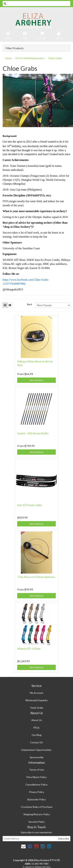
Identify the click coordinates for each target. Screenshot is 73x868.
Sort (30, 304)
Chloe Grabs (55, 58)
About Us (37, 720)
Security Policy (37, 822)
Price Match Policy (36, 777)
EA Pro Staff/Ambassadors (30, 58)
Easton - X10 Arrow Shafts (33, 433)
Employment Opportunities (36, 750)
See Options (36, 380)
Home (9, 58)
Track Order (37, 708)
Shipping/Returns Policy (37, 814)
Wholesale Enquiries (36, 700)
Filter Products (15, 48)
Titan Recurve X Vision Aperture (36, 577)
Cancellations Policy (36, 785)
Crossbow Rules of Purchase (37, 807)
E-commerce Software (33, 867)
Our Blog (37, 735)
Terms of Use (37, 770)
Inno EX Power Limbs (30, 505)
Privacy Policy (36, 792)
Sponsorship (37, 757)
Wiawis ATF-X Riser (29, 649)
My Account (37, 693)
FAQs (36, 727)
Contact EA (36, 742)
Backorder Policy (37, 799)
